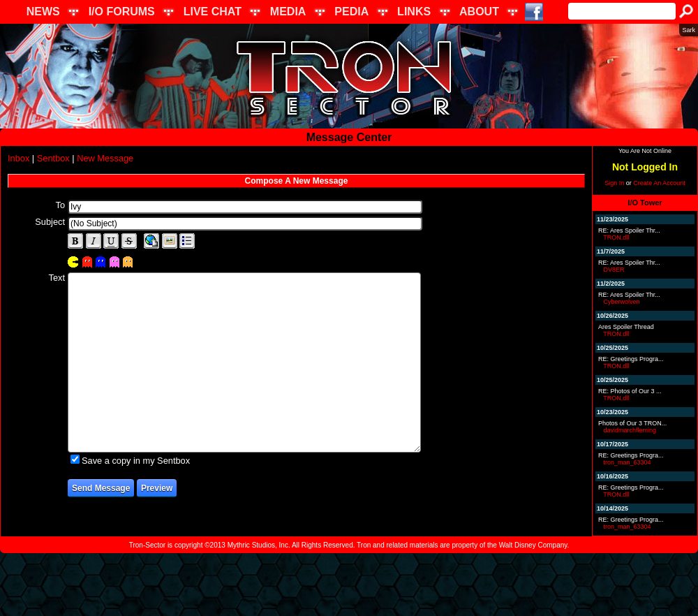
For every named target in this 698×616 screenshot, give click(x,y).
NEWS (43, 12)
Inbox (18, 158)
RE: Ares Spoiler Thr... (629, 230)
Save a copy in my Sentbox (136, 461)
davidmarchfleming (630, 430)
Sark (689, 30)
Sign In (614, 183)
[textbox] (245, 207)
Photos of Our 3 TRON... (632, 423)
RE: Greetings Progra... (631, 359)
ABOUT (479, 12)
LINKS (414, 12)
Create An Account (659, 183)
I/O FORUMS (122, 12)
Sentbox (53, 158)
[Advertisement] (349, 585)
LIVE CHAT (213, 12)
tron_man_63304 (628, 462)
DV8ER (614, 270)
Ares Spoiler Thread (626, 327)
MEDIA (288, 12)
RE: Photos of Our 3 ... (630, 391)
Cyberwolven (622, 302)
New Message (105, 158)
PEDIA (351, 12)
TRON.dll (616, 237)
